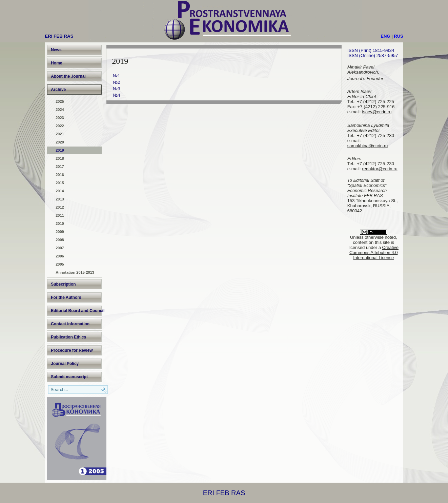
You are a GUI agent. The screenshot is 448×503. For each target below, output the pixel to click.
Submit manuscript (69, 377)
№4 (116, 95)
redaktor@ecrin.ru (380, 169)
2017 (60, 167)
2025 (60, 101)
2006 (60, 256)
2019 (60, 150)
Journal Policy (65, 364)
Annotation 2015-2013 (75, 272)
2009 (60, 232)
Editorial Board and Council (76, 311)
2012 (60, 207)
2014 (60, 191)
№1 (116, 76)
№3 (116, 89)
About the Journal (68, 76)
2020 (60, 142)
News (56, 50)
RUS (398, 36)
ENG (385, 36)
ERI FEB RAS (224, 493)
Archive (58, 90)
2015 (60, 183)
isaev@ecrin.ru (377, 112)
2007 (60, 248)
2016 (60, 175)
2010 (60, 224)
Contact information (70, 324)
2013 (60, 199)
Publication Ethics (68, 337)
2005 (60, 264)
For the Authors (66, 297)
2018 (60, 158)
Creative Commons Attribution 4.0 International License (374, 253)
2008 (60, 240)
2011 (60, 215)
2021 (60, 134)
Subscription (63, 284)
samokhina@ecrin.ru (368, 146)
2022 (60, 126)
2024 (60, 110)
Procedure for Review (72, 350)
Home (56, 63)
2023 (60, 118)
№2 (116, 82)
